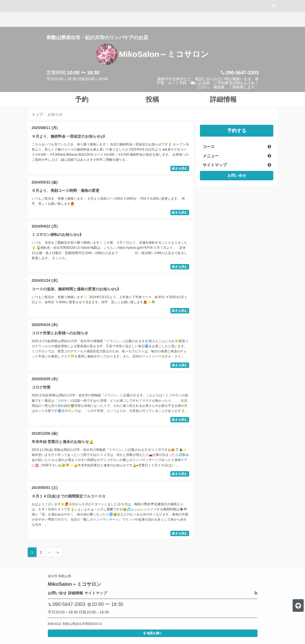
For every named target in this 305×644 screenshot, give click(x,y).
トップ (37, 114)
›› (58, 552)
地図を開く (152, 633)
